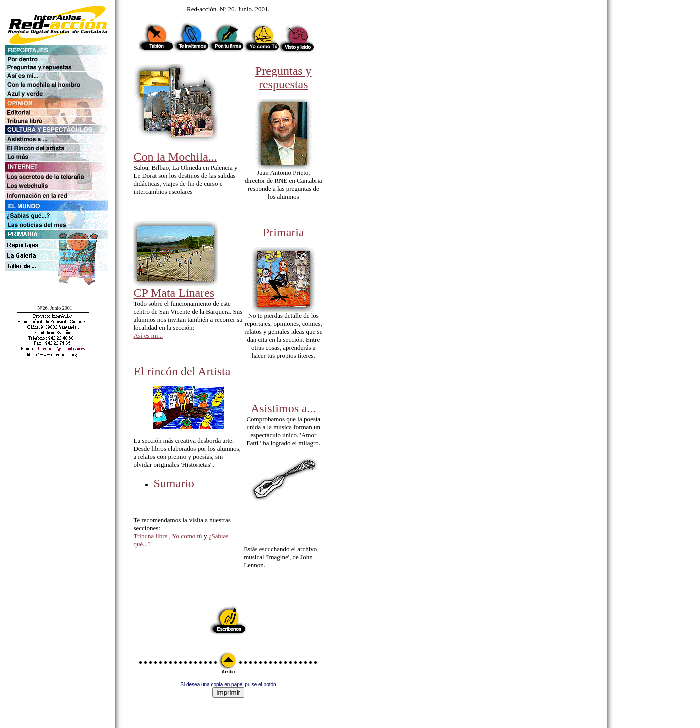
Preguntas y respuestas (284, 77)
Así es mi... (148, 335)
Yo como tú (187, 536)
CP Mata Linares (174, 293)
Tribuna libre (150, 536)
